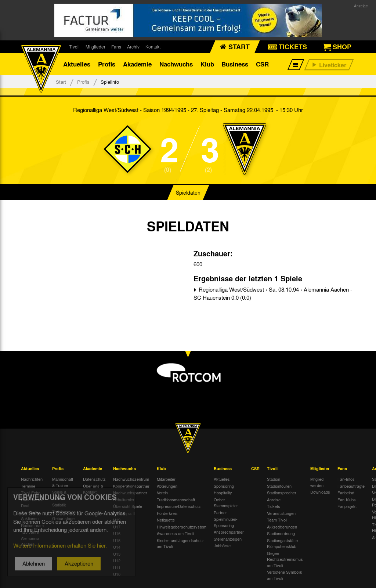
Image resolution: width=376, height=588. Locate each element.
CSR (262, 64)
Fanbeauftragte (351, 486)
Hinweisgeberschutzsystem (182, 527)
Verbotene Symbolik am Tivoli (285, 575)
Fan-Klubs (347, 499)
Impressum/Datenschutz (179, 506)
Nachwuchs (176, 64)
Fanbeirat (346, 493)
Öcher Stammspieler (226, 503)
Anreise (274, 499)
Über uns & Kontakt (93, 489)
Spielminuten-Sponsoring (226, 522)
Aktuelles (77, 64)
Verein (162, 493)
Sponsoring (224, 486)
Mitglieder (95, 47)
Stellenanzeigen (228, 539)
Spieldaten (188, 192)
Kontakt (153, 47)
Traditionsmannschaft (176, 499)
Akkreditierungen (282, 527)
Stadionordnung (281, 533)
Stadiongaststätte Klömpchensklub (282, 543)
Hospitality (223, 493)
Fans (116, 47)
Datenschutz (94, 479)
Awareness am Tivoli (175, 533)
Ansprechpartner (229, 532)
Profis (107, 64)
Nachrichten (32, 479)
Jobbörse (222, 545)
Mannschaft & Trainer (63, 482)
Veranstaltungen (281, 513)
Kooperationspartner (131, 486)
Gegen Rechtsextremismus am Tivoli (285, 559)
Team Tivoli (277, 520)
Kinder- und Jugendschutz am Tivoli (180, 543)
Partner (220, 512)
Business (235, 64)
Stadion (274, 479)
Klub (207, 64)
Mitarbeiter (166, 479)
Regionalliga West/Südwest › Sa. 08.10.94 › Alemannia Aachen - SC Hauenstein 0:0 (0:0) (273, 294)
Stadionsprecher (282, 493)
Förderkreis (167, 513)
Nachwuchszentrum (131, 479)
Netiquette (166, 520)
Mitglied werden (317, 482)
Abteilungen (167, 486)
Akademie (137, 64)
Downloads (320, 492)
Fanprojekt (347, 506)
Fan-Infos (346, 479)
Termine (28, 486)
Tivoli (74, 47)
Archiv (133, 47)
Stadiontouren (279, 486)
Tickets (274, 506)
